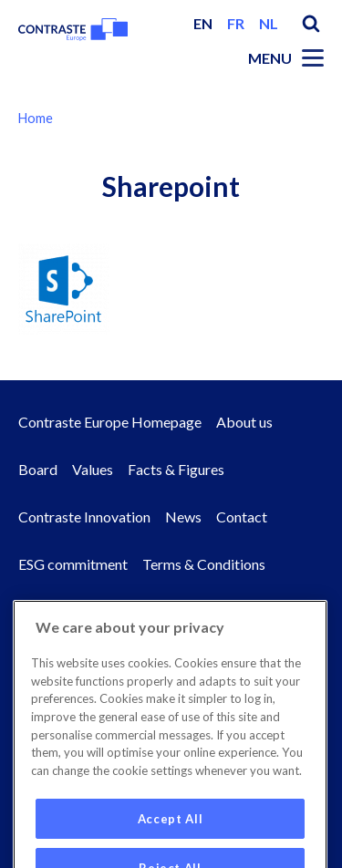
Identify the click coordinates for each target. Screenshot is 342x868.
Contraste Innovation (84, 517)
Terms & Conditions (204, 564)
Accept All (171, 836)
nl (269, 23)
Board (38, 469)
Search (311, 24)
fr (236, 23)
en (203, 23)
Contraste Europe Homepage (110, 422)
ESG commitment (73, 564)
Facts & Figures (176, 469)
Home (36, 118)
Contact (242, 517)
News (183, 517)
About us (244, 422)
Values (93, 469)
